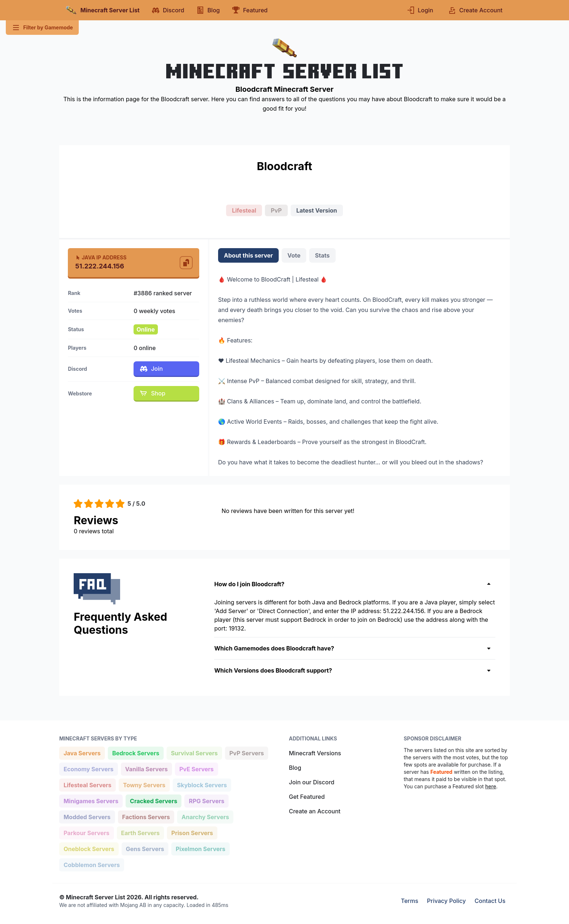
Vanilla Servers (146, 769)
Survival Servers (194, 753)
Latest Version (317, 210)
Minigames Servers (91, 800)
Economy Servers (88, 769)
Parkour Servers (86, 832)
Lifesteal (244, 210)
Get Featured (307, 797)
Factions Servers (146, 816)
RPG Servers (206, 800)
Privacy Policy (447, 901)
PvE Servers (196, 769)
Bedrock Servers (136, 753)
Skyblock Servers (202, 785)
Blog (295, 768)
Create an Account (315, 811)
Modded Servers (87, 816)
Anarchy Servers (205, 816)
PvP (276, 210)
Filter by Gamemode (42, 28)
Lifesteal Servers (87, 785)
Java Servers (82, 753)
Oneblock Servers (89, 848)
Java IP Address (101, 257)
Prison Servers (192, 832)
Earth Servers (140, 832)
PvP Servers (246, 753)
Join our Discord (312, 782)
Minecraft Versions (315, 753)
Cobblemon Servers (91, 864)
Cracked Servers (153, 800)
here (491, 786)
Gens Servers (145, 848)
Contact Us (490, 901)
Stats (322, 255)
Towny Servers (144, 785)
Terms (410, 901)
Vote (294, 255)
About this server (248, 255)
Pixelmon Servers (200, 848)
